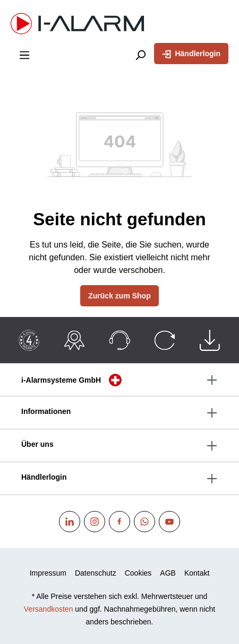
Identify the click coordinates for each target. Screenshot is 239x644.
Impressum (48, 573)
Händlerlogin (191, 53)
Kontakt (197, 573)
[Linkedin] (70, 522)
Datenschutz (96, 573)
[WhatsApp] (144, 522)
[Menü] (24, 54)
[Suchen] (140, 54)
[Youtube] (169, 522)
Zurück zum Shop (119, 296)
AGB (168, 573)
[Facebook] (119, 522)
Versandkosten (49, 609)
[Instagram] (95, 522)
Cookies (138, 573)
